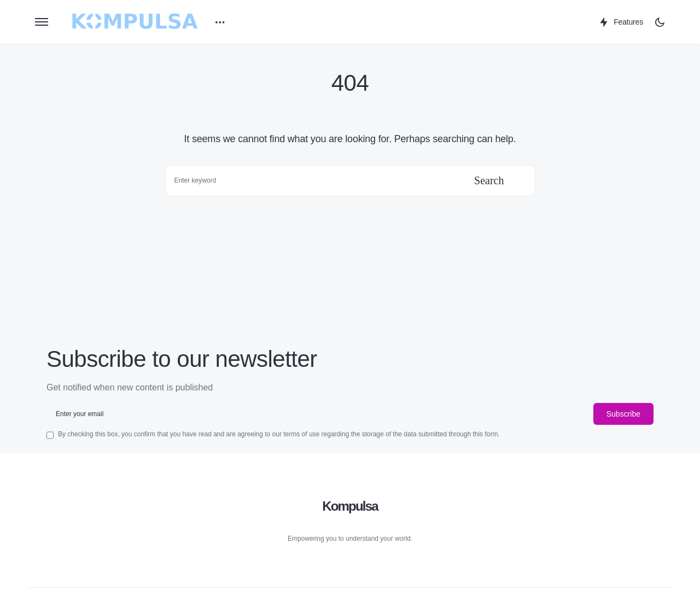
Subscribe (623, 414)
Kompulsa (350, 506)
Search (489, 180)
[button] (42, 22)
